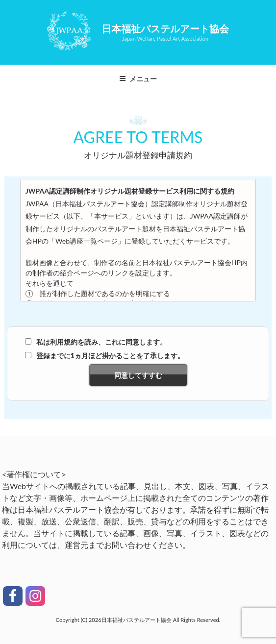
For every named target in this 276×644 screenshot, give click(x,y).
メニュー (138, 79)
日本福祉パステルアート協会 (165, 28)
